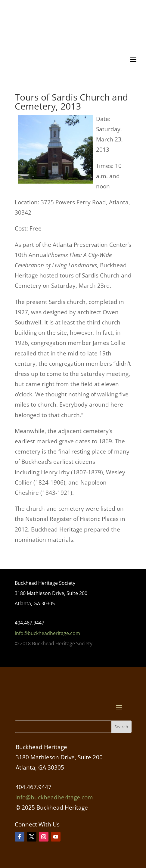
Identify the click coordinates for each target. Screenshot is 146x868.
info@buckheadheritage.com (47, 633)
